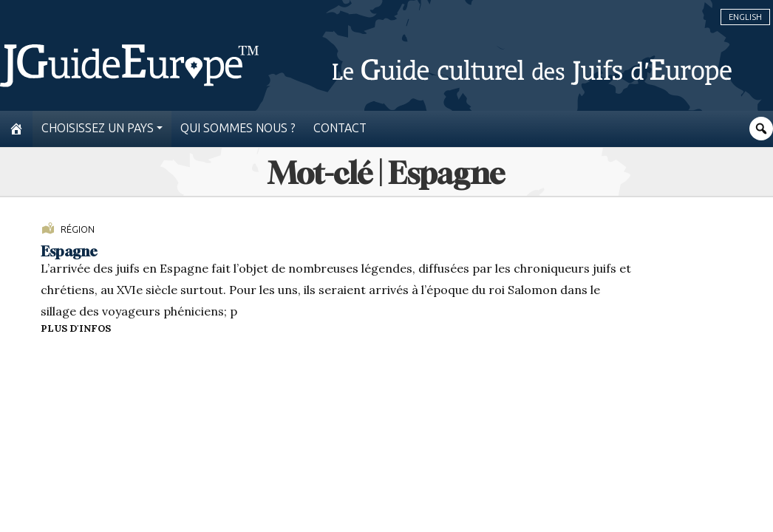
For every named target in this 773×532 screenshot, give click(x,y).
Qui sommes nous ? (238, 128)
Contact (340, 128)
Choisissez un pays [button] (98, 128)
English (745, 17)
